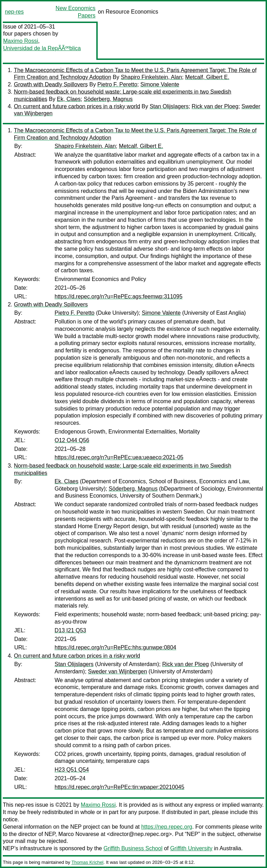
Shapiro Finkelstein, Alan (151, 77)
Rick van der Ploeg (215, 106)
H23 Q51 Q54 (72, 770)
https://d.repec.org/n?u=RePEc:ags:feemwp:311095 (119, 296)
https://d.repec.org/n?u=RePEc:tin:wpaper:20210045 (119, 787)
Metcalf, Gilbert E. (207, 77)
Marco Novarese (79, 834)
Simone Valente (160, 84)
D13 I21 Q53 (70, 630)
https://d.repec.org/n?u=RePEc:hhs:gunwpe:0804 (115, 647)
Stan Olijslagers (169, 106)
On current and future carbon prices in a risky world (77, 106)
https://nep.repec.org (167, 827)
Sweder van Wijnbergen (118, 671)
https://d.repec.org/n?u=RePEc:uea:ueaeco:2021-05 (119, 457)
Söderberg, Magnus (108, 99)
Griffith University (191, 848)
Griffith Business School (133, 848)
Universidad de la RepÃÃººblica (42, 48)
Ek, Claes (69, 99)
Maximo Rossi (21, 41)
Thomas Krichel (87, 862)
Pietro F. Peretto (117, 84)
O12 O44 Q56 (72, 440)
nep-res (14, 12)
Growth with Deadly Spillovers (51, 84)
